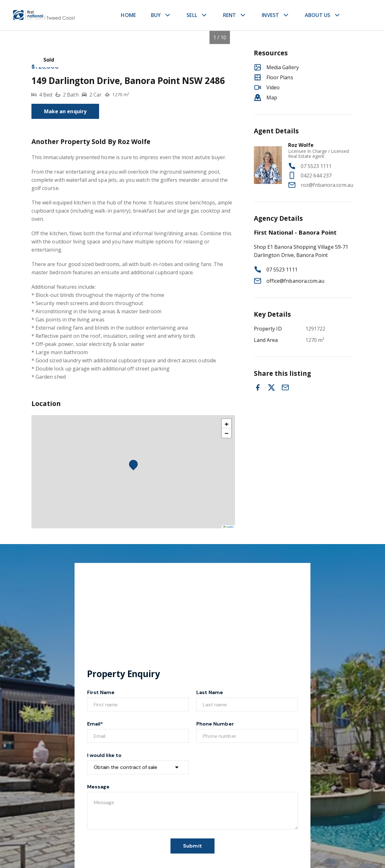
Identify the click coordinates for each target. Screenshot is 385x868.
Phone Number (215, 724)
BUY (156, 15)
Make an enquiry (65, 111)
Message (98, 787)
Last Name (210, 692)
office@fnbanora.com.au (295, 281)
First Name (101, 692)
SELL (192, 15)
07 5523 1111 (316, 166)
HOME (128, 15)
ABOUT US (318, 15)
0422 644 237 (316, 175)
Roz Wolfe (301, 145)
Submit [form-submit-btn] (192, 846)
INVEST (270, 15)
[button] (135, 466)
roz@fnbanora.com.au (327, 185)
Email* (95, 724)
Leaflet (229, 527)
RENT (230, 15)
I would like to (104, 755)
